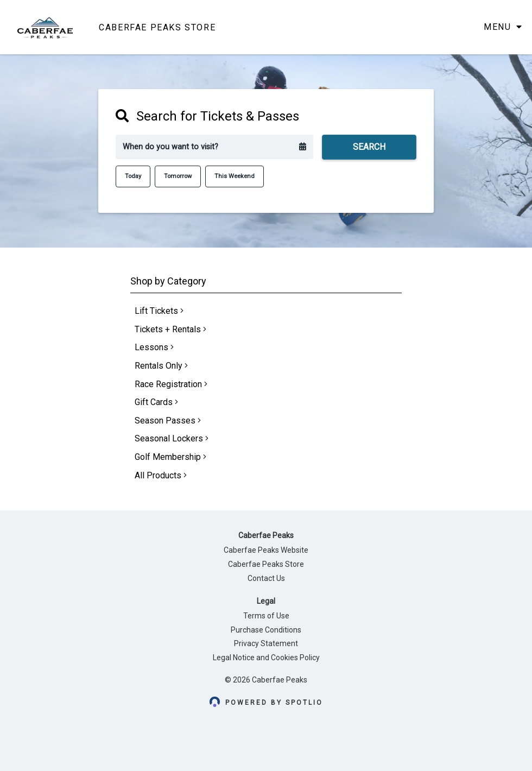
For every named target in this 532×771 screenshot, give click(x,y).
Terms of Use (266, 616)
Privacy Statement (266, 643)
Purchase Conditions (266, 630)
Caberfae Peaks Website (266, 550)
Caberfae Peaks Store (266, 564)
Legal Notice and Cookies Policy (266, 658)
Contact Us (266, 578)
